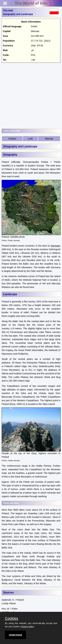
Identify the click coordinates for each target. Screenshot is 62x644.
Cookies (11, 618)
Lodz (30, 139)
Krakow (12, 139)
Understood (15, 635)
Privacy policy (27, 627)
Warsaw (49, 139)
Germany (56, 246)
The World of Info (31, 3)
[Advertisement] (31, 95)
